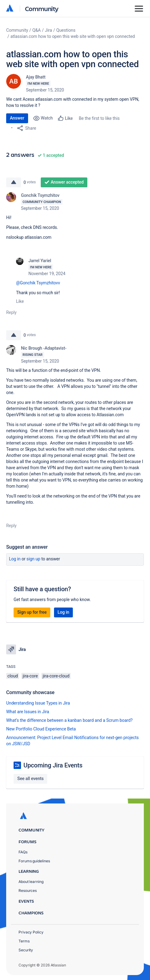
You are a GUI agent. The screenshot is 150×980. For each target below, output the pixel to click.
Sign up (33, 559)
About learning (31, 882)
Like (20, 301)
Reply (11, 312)
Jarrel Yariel (40, 261)
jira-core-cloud (56, 676)
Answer (17, 118)
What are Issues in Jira (28, 712)
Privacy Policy (31, 932)
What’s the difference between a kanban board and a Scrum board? (69, 720)
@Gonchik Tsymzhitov (37, 283)
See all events (30, 779)
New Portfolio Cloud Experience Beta (41, 729)
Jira (49, 30)
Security (26, 950)
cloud (13, 676)
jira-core (30, 676)
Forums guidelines (34, 861)
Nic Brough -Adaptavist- (44, 348)
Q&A (37, 30)
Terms (24, 941)
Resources (28, 891)
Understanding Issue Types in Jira (38, 703)
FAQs (23, 852)
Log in (15, 559)
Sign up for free (32, 612)
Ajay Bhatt (36, 77)
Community (42, 8)
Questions (66, 30)
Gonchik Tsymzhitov (40, 195)
